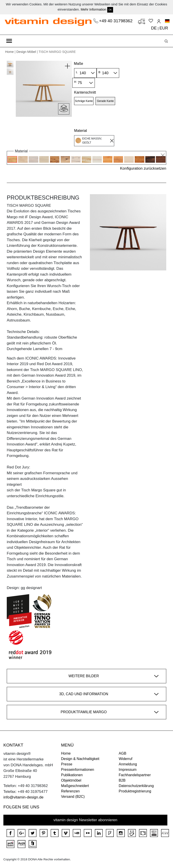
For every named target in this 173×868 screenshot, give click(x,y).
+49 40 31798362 (116, 21)
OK (110, 10)
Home (9, 52)
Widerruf (125, 759)
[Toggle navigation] (9, 41)
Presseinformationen (78, 770)
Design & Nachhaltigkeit (80, 759)
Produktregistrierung (135, 791)
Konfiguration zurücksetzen (143, 168)
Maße (79, 64)
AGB (123, 753)
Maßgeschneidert (75, 786)
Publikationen (72, 775)
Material (81, 131)
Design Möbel (26, 52)
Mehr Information (93, 9)
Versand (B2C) (73, 797)
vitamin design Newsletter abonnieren (85, 820)
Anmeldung (128, 764)
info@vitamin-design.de (23, 797)
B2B (122, 780)
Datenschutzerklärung (136, 786)
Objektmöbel (71, 780)
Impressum (128, 770)
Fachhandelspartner (135, 775)
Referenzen (70, 791)
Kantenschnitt (85, 92)
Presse (67, 764)
